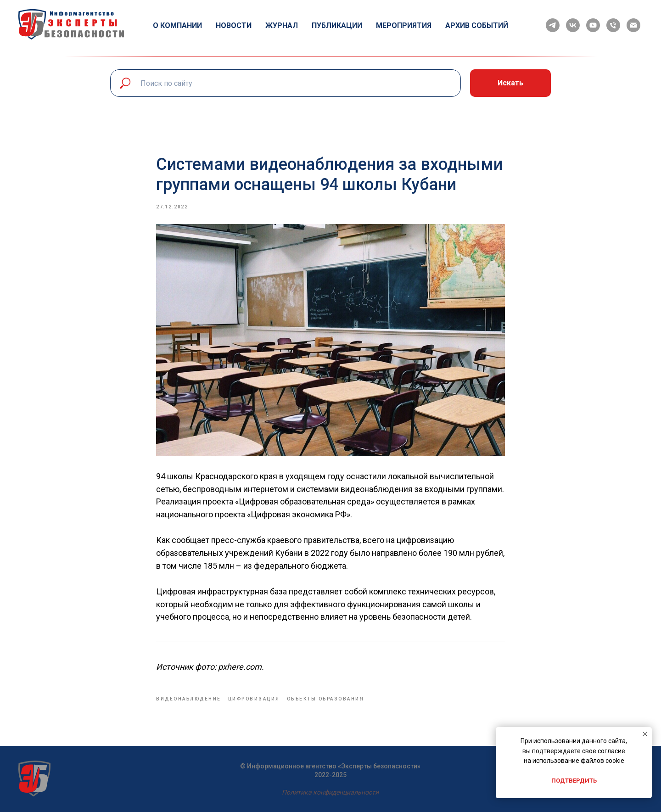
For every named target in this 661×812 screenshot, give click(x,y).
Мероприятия (404, 25)
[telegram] (553, 25)
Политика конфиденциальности (330, 792)
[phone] (613, 25)
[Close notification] (645, 734)
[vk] (573, 25)
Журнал (282, 25)
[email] (633, 25)
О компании (177, 25)
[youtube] (593, 25)
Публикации (337, 25)
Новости (234, 25)
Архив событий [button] (477, 25)
